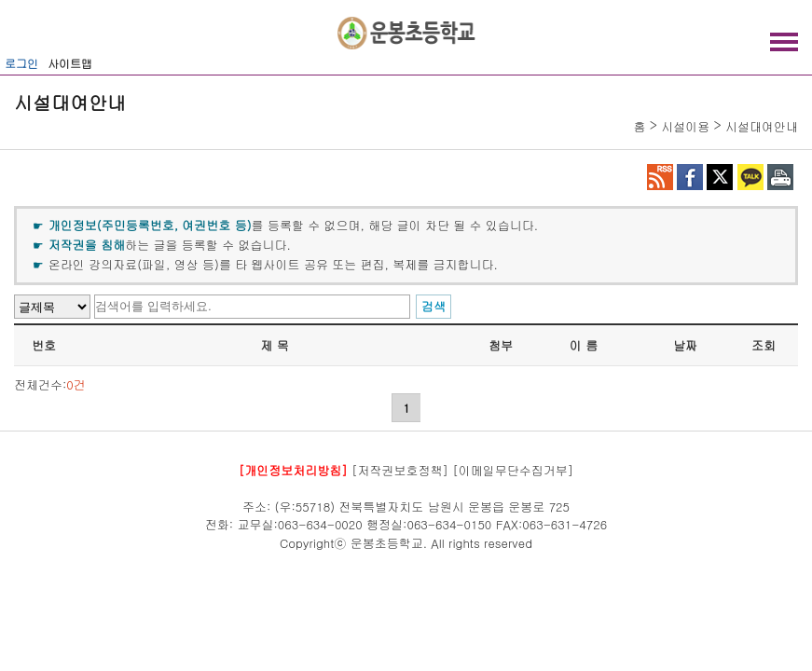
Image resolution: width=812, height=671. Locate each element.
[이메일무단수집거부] (513, 470)
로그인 (21, 63)
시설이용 (685, 126)
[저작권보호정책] (400, 470)
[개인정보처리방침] (293, 470)
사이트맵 (70, 63)
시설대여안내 (762, 126)
